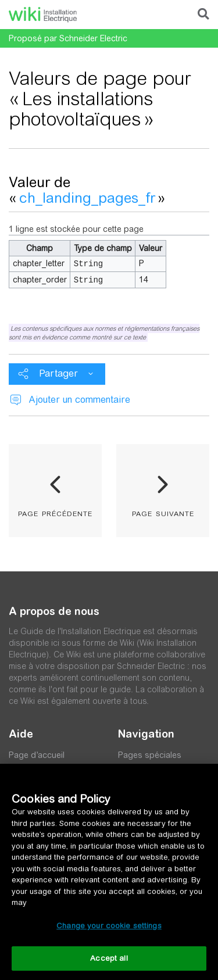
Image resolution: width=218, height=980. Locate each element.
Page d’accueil (37, 754)
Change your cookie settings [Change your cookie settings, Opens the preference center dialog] (109, 926)
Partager (58, 372)
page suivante (163, 512)
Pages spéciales (150, 754)
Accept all (109, 958)
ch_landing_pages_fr (87, 198)
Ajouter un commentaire (79, 398)
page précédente (55, 512)
